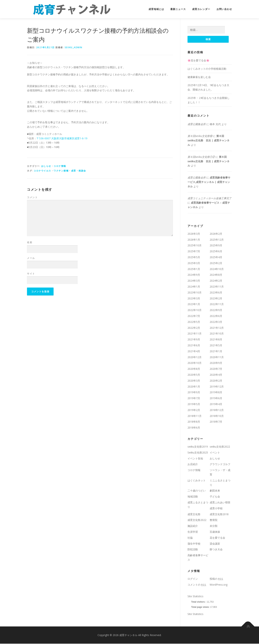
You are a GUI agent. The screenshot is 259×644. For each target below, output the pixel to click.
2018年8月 (194, 422)
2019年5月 (194, 404)
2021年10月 (217, 334)
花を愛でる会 (217, 538)
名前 (30, 242)
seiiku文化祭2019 (198, 447)
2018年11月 (195, 416)
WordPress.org (219, 585)
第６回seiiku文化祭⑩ (200, 136)
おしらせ (46, 166)
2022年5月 (194, 322)
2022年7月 (194, 316)
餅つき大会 (216, 549)
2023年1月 (194, 304)
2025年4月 (216, 257)
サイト (31, 273)
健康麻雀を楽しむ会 (199, 77)
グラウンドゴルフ (220, 464)
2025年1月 (194, 269)
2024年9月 (194, 275)
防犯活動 (193, 549)
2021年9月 (194, 340)
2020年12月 (195, 357)
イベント (215, 453)
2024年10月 (217, 269)
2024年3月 (194, 281)
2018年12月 (217, 410)
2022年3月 (216, 322)
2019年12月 (217, 387)
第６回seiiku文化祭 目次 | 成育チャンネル (208, 141)
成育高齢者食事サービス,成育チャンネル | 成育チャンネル (209, 182)
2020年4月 (216, 375)
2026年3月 (194, 234)
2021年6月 (194, 345)
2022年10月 (195, 310)
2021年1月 (216, 351)
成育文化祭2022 (197, 520)
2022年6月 (216, 316)
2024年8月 (216, 275)
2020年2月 (216, 381)
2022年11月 (217, 304)
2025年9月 (216, 246)
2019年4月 (216, 404)
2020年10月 (195, 363)
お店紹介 (193, 464)
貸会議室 (215, 544)
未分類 (214, 526)
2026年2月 (216, 234)
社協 (190, 538)
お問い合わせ (224, 9)
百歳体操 (215, 532)
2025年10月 (195, 246)
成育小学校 (216, 508)
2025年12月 (217, 240)
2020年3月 (194, 381)
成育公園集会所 (197, 124)
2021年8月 (216, 340)
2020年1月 (194, 387)
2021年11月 (195, 334)
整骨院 (214, 520)
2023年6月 (216, 293)
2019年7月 (194, 398)
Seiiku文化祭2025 (198, 453)
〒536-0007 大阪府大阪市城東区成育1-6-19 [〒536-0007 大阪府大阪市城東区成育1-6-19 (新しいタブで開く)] (62, 138)
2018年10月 (217, 416)
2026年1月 (194, 240)
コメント (32, 197)
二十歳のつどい (197, 491)
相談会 (82, 171)
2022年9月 (216, 310)
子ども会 (215, 497)
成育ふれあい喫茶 (220, 503)
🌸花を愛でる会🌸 (198, 61)
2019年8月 (216, 392)
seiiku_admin (74, 47)
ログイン (193, 579)
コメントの (197, 585)
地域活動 (193, 497)
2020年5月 (194, 375)
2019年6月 (216, 398)
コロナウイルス (42, 171)
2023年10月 (195, 293)
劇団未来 (215, 491)
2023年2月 (216, 299)
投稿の (216, 579)
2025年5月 (194, 257)
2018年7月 (216, 422)
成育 (74, 171)
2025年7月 (194, 251)
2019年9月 (194, 392)
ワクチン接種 (61, 171)
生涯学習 (193, 532)
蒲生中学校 (194, 544)
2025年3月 (194, 263)
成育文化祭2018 (219, 514)
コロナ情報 (60, 166)
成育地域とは (156, 9)
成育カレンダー (201, 9)
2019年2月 (194, 410)
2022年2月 (194, 328)
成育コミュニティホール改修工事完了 (209, 199)
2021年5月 (216, 345)
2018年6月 (194, 428)
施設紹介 (193, 526)
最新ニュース (178, 9)
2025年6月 (216, 251)
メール (31, 258)
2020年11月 (217, 357)
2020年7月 (216, 369)
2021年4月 (194, 351)
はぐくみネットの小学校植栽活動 (207, 69)
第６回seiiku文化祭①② (201, 157)
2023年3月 (194, 299)
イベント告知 (195, 459)
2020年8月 (194, 369)
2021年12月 (217, 328)
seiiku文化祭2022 (220, 447)
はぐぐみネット (197, 481)
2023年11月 (217, 287)
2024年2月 (216, 281)
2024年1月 (194, 287)
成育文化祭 (194, 514)
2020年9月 (216, 363)
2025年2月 (216, 263)
